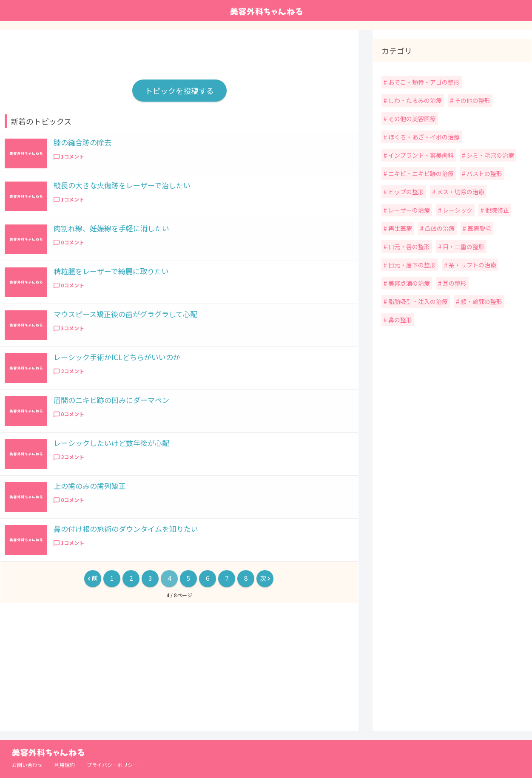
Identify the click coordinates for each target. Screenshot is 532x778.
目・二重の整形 (463, 247)
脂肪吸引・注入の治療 (417, 301)
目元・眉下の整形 (411, 265)
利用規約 (65, 765)
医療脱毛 (479, 228)
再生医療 (400, 228)
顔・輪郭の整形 (481, 301)
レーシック (457, 210)
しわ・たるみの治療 (414, 100)
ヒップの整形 (405, 192)
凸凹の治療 (439, 228)
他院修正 (496, 210)
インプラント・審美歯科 (420, 155)
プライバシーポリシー (112, 765)
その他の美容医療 (411, 119)
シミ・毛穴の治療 (490, 155)
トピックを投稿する (179, 91)
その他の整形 (472, 100)
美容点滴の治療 (408, 283)
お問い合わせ (27, 765)
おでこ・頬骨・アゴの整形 (423, 82)
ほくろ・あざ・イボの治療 (423, 137)
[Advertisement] (179, 51)
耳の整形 (454, 283)
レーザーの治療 (408, 210)
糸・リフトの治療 (472, 265)
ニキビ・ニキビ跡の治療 (420, 173)
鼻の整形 (400, 320)
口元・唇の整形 (408, 247)
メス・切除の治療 (460, 192)
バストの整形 (484, 173)
